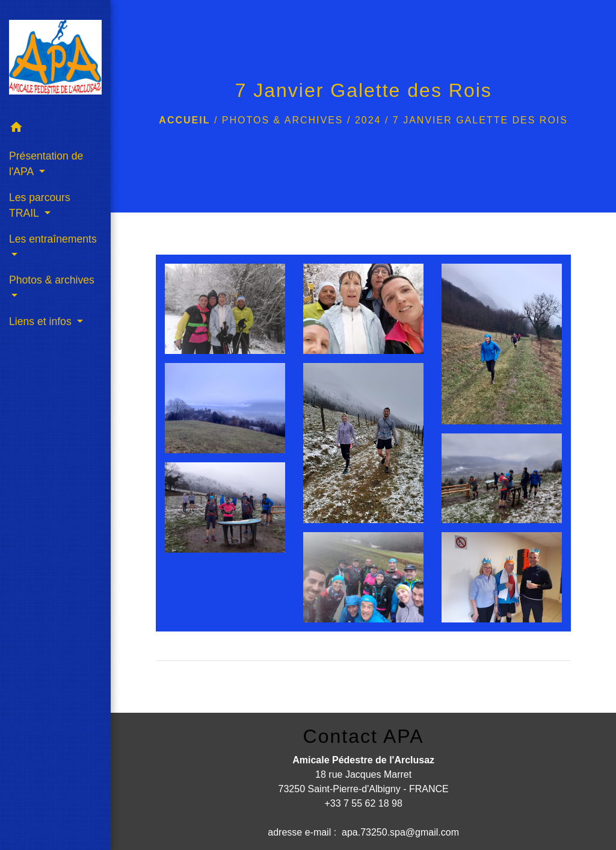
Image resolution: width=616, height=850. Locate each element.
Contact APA (364, 736)
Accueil (184, 120)
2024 (368, 120)
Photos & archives (283, 120)
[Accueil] (55, 57)
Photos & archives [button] (52, 280)
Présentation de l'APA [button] (46, 164)
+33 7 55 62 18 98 (363, 803)
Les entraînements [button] (53, 239)
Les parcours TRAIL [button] (40, 205)
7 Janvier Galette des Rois (480, 120)
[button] (55, 129)
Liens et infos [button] (42, 321)
